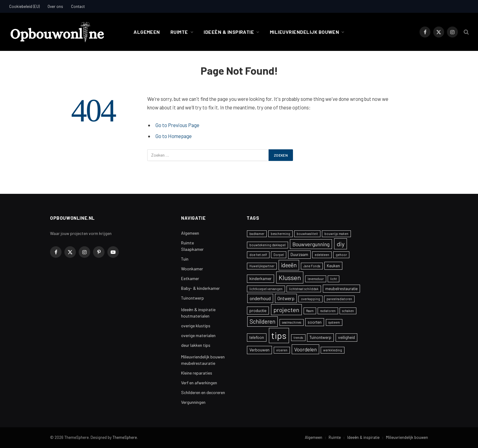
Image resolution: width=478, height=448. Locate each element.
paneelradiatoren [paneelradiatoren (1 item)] (339, 299)
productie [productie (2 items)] (258, 310)
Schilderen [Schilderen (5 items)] (262, 321)
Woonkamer (192, 269)
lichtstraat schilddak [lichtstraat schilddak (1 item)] (304, 289)
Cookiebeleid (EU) (24, 6)
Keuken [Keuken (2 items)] (333, 266)
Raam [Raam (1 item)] (310, 311)
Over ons (55, 6)
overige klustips (196, 326)
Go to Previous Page (177, 125)
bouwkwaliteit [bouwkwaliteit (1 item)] (307, 234)
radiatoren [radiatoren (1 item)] (328, 311)
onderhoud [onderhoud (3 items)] (260, 298)
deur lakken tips (196, 345)
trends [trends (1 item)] (298, 338)
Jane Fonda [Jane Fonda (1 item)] (312, 266)
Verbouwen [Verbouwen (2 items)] (259, 350)
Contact (78, 6)
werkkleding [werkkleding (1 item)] (333, 350)
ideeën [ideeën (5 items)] (289, 265)
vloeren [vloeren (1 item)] (282, 350)
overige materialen (198, 335)
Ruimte (179, 32)
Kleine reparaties (197, 373)
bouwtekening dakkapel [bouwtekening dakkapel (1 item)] (268, 245)
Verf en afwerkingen (199, 383)
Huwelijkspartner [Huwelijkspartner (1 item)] (262, 266)
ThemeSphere (125, 437)
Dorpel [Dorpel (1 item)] (279, 255)
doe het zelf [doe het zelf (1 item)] (258, 255)
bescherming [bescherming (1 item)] (280, 234)
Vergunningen (193, 402)
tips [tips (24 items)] (279, 335)
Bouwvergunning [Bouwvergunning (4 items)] (311, 244)
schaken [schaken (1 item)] (348, 311)
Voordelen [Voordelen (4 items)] (305, 349)
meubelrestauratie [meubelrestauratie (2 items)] (341, 288)
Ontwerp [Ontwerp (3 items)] (286, 298)
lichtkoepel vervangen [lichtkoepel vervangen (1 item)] (266, 289)
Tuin (185, 259)
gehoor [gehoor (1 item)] (341, 255)
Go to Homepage (174, 136)
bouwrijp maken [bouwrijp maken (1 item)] (336, 234)
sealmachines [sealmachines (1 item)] (292, 322)
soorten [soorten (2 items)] (315, 322)
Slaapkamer (192, 249)
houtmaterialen (195, 316)
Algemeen (147, 32)
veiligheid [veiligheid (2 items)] (346, 337)
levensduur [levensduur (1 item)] (316, 279)
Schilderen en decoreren (203, 392)
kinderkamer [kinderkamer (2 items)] (260, 278)
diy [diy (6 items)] (341, 244)
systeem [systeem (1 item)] (334, 322)
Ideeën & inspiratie (229, 32)
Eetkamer (190, 278)
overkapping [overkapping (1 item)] (310, 299)
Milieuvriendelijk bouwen (305, 32)
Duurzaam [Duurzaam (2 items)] (299, 254)
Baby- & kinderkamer (200, 288)
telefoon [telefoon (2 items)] (257, 337)
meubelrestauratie (198, 363)
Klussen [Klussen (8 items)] (290, 277)
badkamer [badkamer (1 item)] (257, 234)
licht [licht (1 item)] (334, 279)
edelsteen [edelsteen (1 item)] (322, 255)
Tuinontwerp (193, 298)
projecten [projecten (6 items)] (286, 310)
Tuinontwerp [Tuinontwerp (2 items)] (320, 337)
